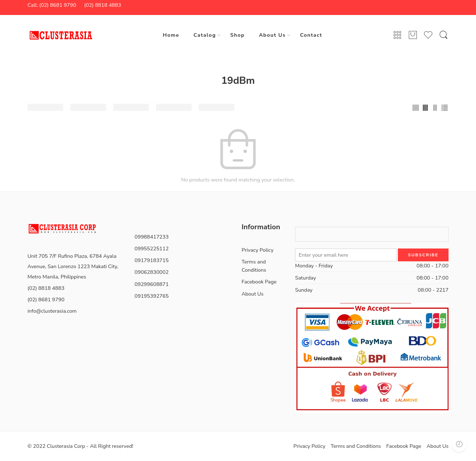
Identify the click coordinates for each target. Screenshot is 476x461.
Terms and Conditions (254, 266)
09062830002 (152, 272)
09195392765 (152, 296)
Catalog (205, 35)
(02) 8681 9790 (46, 299)
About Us (272, 35)
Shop (237, 35)
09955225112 (152, 249)
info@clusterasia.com (52, 311)
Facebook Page (259, 282)
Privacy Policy (257, 250)
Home (171, 35)
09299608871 (152, 284)
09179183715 (152, 260)
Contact (311, 35)
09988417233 (152, 237)
